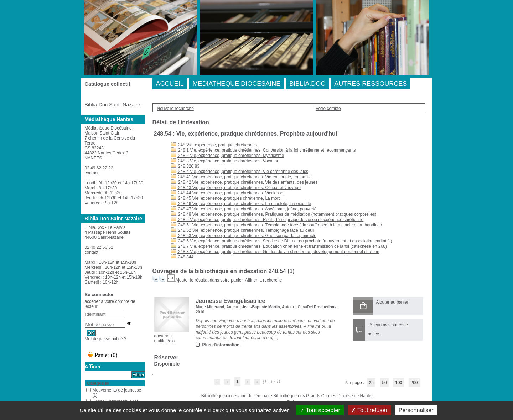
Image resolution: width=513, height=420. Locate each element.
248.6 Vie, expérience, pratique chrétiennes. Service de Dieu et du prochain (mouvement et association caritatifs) (282, 241)
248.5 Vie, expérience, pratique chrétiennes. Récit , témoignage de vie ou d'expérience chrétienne (267, 220)
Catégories (98, 383)
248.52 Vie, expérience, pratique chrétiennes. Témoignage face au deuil (243, 230)
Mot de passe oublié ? (106, 339)
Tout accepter (320, 410)
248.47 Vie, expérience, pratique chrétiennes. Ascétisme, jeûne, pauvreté (244, 209)
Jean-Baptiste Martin (261, 307)
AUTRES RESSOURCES (370, 84)
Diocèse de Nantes (355, 396)
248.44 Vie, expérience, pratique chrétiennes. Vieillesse (227, 193)
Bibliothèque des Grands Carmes (305, 396)
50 (384, 383)
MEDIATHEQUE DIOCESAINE (237, 84)
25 (371, 383)
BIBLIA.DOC (307, 84)
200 (414, 383)
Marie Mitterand (210, 307)
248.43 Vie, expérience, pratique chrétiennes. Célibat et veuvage (236, 188)
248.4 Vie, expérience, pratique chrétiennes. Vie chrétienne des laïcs (240, 172)
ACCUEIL (170, 84)
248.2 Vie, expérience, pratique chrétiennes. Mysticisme (228, 156)
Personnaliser (416, 410)
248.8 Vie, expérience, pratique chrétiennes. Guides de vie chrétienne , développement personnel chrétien (275, 252)
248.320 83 (185, 166)
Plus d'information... (223, 345)
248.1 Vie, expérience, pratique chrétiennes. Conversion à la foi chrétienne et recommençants (263, 150)
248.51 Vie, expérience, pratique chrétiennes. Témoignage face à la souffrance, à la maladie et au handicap (277, 225)
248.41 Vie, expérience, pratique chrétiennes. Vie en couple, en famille (241, 177)
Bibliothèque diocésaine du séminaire (237, 396)
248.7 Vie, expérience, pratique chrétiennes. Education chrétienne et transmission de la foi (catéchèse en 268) (279, 246)
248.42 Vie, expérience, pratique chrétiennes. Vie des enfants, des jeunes (244, 182)
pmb (290, 401)
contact (92, 173)
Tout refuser (369, 410)
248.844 (182, 257)
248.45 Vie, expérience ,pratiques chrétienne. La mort (226, 198)
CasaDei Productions (317, 307)
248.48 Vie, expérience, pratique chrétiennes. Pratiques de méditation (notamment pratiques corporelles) (274, 214)
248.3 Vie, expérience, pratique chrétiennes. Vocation (225, 161)
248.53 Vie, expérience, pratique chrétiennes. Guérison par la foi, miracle (244, 236)
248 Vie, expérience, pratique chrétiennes (214, 145)
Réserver (167, 358)
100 (399, 383)
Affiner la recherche (264, 280)
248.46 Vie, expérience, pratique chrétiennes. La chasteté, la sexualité (241, 204)
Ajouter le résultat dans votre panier (209, 280)
